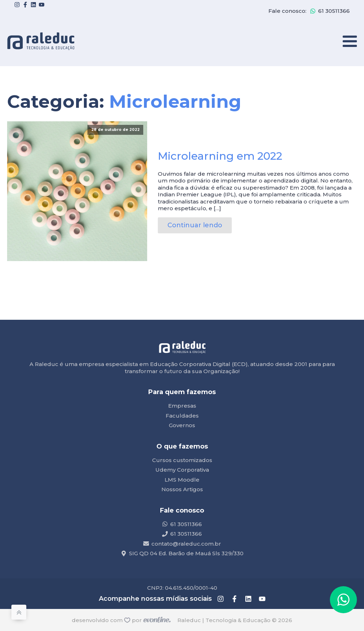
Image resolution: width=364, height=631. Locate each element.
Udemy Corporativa (182, 470)
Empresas (182, 406)
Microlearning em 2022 (220, 156)
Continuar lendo (195, 225)
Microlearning (175, 102)
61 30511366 (334, 11)
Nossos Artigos (182, 489)
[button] (343, 600)
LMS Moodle (182, 480)
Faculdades (182, 416)
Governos (182, 425)
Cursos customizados (182, 460)
